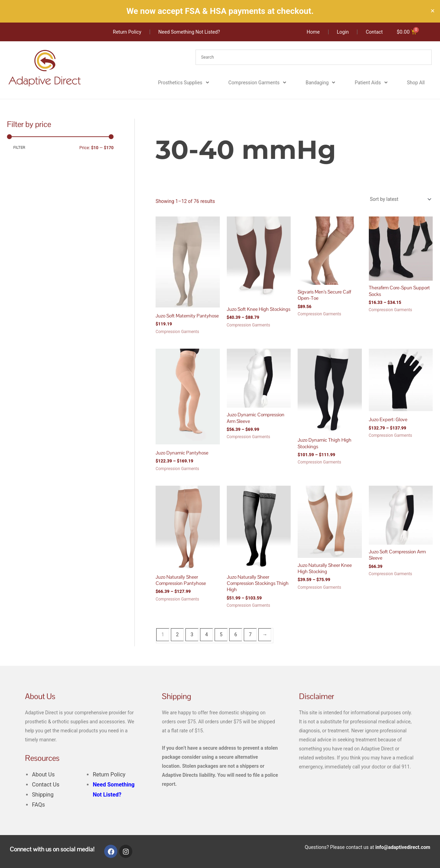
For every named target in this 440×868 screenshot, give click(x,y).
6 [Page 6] (236, 635)
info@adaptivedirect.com (403, 847)
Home (162, 123)
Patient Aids (371, 83)
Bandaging (320, 83)
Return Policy (109, 775)
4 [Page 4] (207, 635)
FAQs (38, 805)
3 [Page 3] (192, 635)
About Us (43, 775)
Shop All (416, 83)
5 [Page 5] (221, 635)
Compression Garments (257, 83)
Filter (19, 148)
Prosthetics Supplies (184, 83)
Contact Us (46, 785)
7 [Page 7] (250, 635)
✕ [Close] (433, 11)
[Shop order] (399, 199)
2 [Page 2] (177, 635)
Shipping (43, 795)
